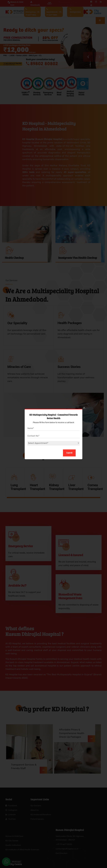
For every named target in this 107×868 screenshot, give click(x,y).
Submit (69, 453)
